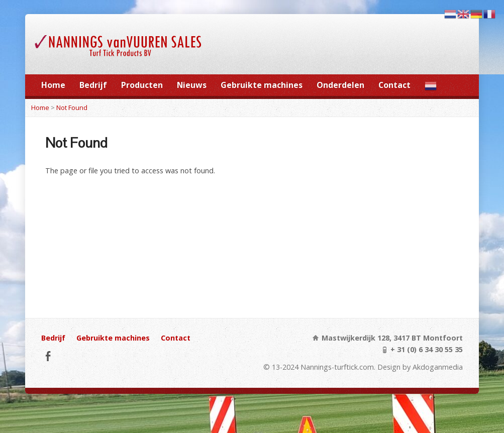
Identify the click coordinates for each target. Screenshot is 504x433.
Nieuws (192, 85)
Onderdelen (340, 85)
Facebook (48, 356)
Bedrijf (93, 85)
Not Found (72, 107)
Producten (142, 85)
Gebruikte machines (262, 85)
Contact (394, 85)
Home (53, 85)
